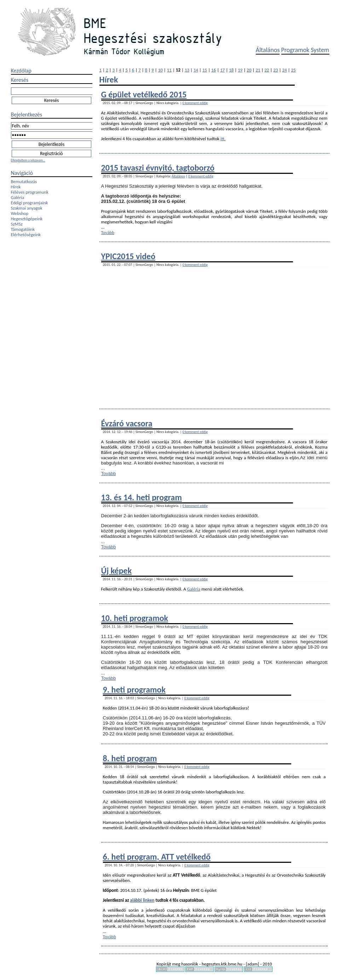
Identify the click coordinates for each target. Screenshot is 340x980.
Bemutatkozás (24, 181)
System (320, 50)
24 (285, 70)
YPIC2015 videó (128, 256)
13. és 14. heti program (142, 497)
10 (160, 70)
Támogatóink (23, 229)
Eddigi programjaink (30, 203)
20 (249, 70)
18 (231, 70)
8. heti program (130, 758)
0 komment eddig (195, 103)
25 (293, 70)
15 (205, 70)
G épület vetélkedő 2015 (144, 94)
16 (214, 70)
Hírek (16, 187)
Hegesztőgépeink (27, 219)
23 (276, 70)
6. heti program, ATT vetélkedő (157, 857)
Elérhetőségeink (26, 235)
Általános (268, 50)
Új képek (117, 571)
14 (196, 70)
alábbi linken (142, 900)
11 (169, 70)
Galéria (18, 197)
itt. (223, 139)
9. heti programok (134, 690)
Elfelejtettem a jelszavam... (28, 160)
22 (267, 70)
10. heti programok (135, 618)
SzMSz (17, 224)
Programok (295, 50)
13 (187, 70)
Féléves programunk (30, 192)
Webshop (20, 213)
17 (222, 70)
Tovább (108, 232)
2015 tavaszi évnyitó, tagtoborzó (158, 168)
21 (258, 70)
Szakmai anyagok (27, 208)
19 (240, 70)
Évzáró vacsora (127, 423)
